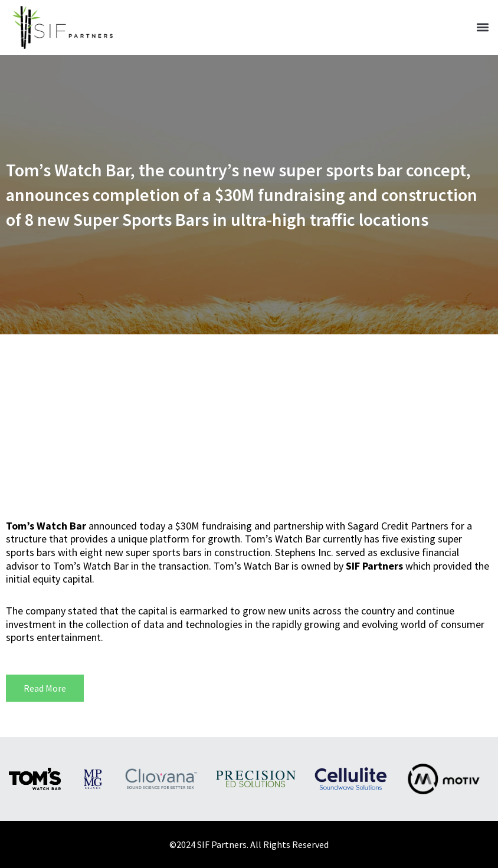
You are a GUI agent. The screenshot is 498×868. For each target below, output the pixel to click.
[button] (482, 27)
